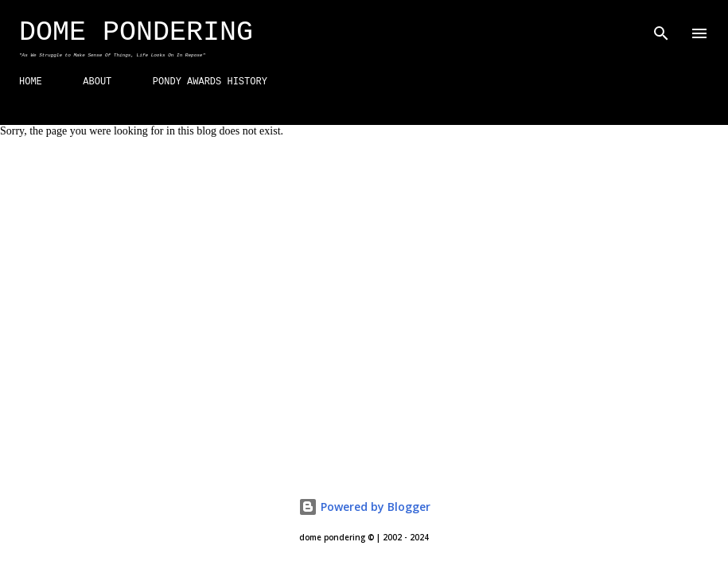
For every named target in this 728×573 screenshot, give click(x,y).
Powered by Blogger (364, 507)
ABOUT (97, 82)
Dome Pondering (136, 33)
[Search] (661, 29)
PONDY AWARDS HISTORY (210, 82)
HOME (31, 82)
